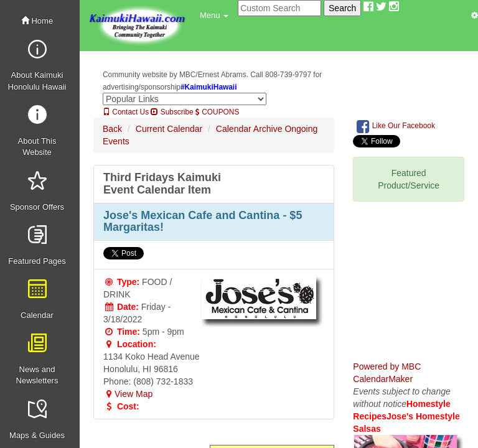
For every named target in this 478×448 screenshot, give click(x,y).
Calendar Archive (249, 129)
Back (112, 129)
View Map (128, 394)
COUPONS (217, 112)
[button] (214, 16)
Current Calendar (169, 129)
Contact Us (126, 112)
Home (37, 21)
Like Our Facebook (396, 126)
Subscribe (172, 112)
